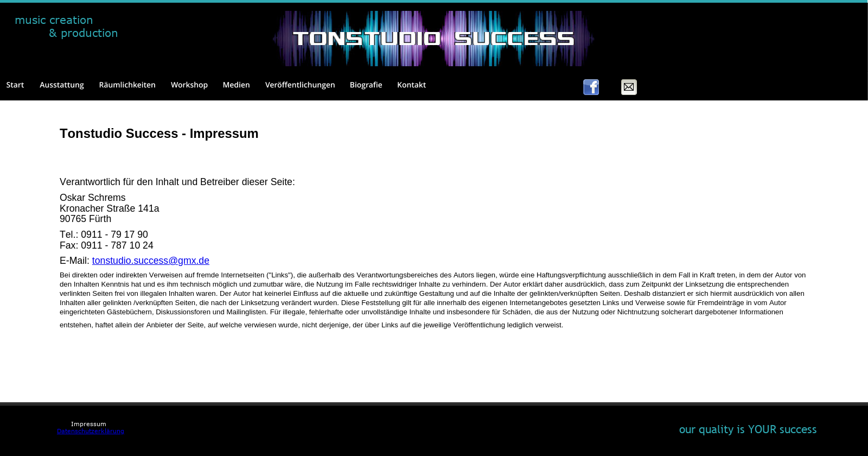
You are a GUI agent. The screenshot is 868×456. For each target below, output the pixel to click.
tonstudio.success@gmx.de (151, 261)
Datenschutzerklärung (91, 431)
